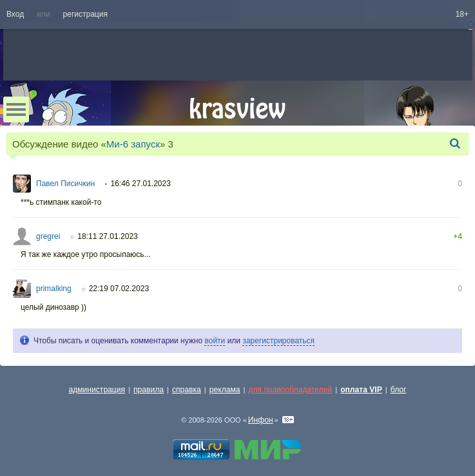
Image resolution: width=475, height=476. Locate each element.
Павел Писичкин (65, 184)
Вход (15, 14)
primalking (54, 289)
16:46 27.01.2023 (140, 184)
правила (149, 390)
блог (399, 390)
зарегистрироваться (278, 341)
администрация (97, 390)
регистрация (85, 14)
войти (215, 341)
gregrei (48, 236)
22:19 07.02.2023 (119, 289)
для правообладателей (290, 390)
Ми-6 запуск (133, 144)
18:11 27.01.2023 (107, 236)
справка (187, 390)
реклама (225, 390)
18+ (462, 14)
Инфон (261, 420)
